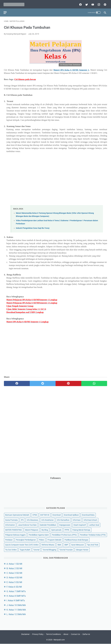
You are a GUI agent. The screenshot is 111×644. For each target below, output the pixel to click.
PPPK (67, 530)
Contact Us (75, 634)
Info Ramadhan (63, 520)
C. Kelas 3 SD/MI (14, 573)
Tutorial (36, 549)
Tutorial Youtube (66, 549)
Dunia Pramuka (11, 520)
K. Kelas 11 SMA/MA (16, 610)
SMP (66, 545)
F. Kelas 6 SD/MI (14, 587)
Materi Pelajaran (32, 530)
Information (10, 525)
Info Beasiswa (32, 520)
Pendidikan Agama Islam (39, 535)
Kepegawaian (65, 525)
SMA (59, 545)
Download (57, 515)
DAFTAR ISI (45, 515)
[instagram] (98, 4)
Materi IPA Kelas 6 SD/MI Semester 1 (71, 69)
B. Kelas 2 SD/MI (14, 568)
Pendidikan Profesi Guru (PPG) (64, 535)
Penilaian (9, 540)
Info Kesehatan (48, 520)
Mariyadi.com (59, 640)
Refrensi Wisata (48, 545)
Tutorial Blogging (49, 549)
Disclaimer (25, 634)
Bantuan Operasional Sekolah (17, 515)
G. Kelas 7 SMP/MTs (16, 591)
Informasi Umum (90, 520)
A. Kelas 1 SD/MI (14, 564)
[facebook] (80, 4)
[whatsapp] (94, 382)
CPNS (35, 515)
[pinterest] (104, 4)
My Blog (45, 530)
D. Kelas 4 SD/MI (14, 577)
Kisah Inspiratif (80, 525)
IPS (22, 520)
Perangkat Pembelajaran (26, 540)
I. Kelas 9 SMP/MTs (16, 600)
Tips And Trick (93, 545)
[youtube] (92, 4)
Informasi (77, 520)
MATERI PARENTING (14, 530)
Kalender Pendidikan (48, 525)
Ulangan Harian (82, 549)
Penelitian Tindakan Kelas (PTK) (93, 535)
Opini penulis (56, 530)
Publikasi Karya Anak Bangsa (76, 540)
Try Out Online (11, 549)
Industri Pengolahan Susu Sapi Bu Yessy (33, 227)
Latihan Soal (94, 525)
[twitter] (86, 4)
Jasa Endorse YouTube (27, 525)
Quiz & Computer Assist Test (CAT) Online (22, 545)
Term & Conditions (53, 634)
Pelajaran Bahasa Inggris (15, 535)
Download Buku (88, 515)
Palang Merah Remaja (81, 530)
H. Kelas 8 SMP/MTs (16, 596)
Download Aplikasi (71, 515)
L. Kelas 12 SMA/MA (16, 614)
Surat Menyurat (78, 545)
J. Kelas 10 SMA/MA (16, 605)
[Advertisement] (57, 176)
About (66, 634)
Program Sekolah (54, 540)
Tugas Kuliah (25, 549)
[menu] (5, 11)
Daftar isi (86, 634)
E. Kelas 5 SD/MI (14, 582)
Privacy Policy (38, 634)
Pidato (42, 540)
